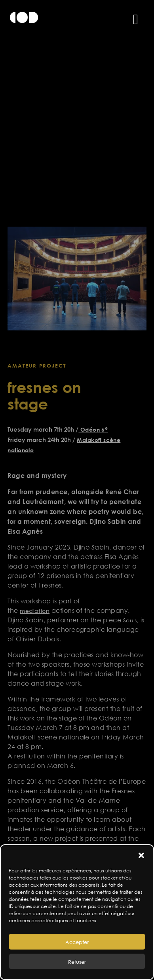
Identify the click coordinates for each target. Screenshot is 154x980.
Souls (130, 620)
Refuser (77, 962)
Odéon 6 (93, 429)
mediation (35, 611)
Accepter (77, 942)
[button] (141, 855)
